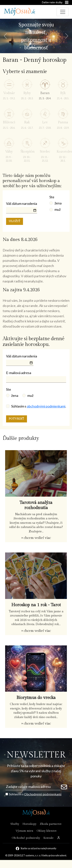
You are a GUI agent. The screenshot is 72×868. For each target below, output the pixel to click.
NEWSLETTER (36, 755)
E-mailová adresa (19, 373)
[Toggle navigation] (63, 12)
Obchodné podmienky (26, 838)
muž (58, 209)
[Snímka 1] (33, 48)
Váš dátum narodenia (22, 203)
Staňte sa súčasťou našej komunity (38, 848)
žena (58, 203)
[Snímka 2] (40, 48)
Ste (52, 197)
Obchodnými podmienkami (43, 794)
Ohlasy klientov (47, 831)
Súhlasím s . (39, 406)
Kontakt (48, 838)
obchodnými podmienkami (46, 406)
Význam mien (24, 831)
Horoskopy (30, 824)
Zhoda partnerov (51, 824)
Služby (15, 824)
